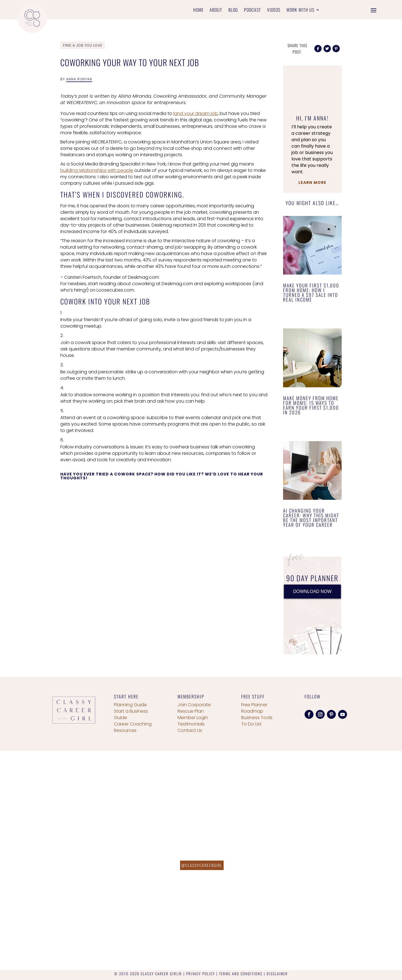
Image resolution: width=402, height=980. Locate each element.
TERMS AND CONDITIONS (241, 974)
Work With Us (300, 10)
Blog (233, 10)
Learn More (312, 182)
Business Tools (257, 718)
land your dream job (196, 113)
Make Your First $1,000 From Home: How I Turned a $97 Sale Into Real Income (311, 292)
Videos (274, 10)
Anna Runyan (79, 79)
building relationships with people (97, 170)
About (216, 10)
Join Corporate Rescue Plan (194, 708)
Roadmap (252, 711)
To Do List (251, 724)
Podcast (253, 10)
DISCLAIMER (277, 974)
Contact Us (190, 730)
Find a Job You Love (83, 45)
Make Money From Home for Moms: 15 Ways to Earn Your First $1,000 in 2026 (311, 405)
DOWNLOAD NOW (312, 591)
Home (198, 10)
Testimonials (191, 724)
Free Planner (254, 705)
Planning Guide (130, 705)
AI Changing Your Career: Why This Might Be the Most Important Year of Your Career (311, 518)
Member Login (193, 718)
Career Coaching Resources (133, 727)
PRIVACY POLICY (201, 974)
